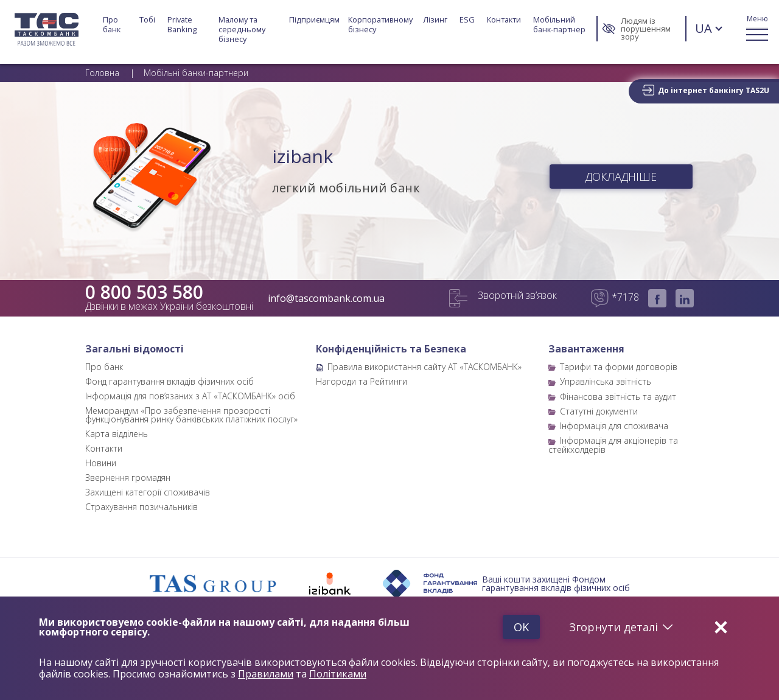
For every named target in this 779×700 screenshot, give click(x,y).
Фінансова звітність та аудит (618, 397)
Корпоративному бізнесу (381, 25)
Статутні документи (599, 411)
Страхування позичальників (141, 507)
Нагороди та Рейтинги (362, 381)
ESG (467, 20)
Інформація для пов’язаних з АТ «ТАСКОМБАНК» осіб (190, 396)
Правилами (266, 674)
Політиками (338, 674)
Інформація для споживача (614, 426)
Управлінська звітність (606, 381)
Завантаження (586, 349)
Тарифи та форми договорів (619, 367)
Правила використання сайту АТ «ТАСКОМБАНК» (424, 367)
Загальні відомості (134, 349)
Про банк (112, 25)
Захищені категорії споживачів (148, 492)
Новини (101, 463)
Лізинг (435, 20)
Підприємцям (314, 20)
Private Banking (182, 25)
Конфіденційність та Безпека (391, 349)
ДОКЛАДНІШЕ (621, 177)
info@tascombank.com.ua (326, 298)
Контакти (504, 20)
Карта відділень (117, 434)
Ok (519, 627)
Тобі (147, 20)
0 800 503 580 (144, 292)
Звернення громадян (128, 478)
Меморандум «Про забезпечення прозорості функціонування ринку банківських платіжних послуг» (191, 415)
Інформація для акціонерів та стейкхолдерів (613, 445)
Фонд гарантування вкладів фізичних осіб (169, 381)
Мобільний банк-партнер (559, 25)
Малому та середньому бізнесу (243, 29)
